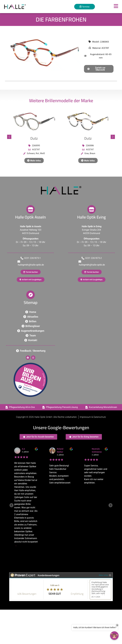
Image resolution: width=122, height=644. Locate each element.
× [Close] (117, 625)
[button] (99, 69)
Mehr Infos (105, 575)
